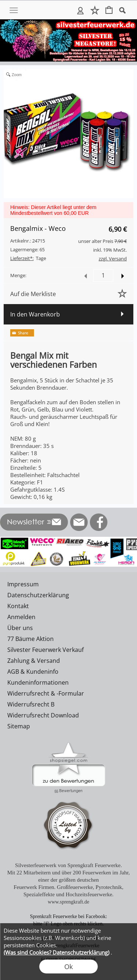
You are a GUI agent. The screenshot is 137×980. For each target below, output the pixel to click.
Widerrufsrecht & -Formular (46, 693)
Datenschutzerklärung (38, 595)
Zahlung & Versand (34, 661)
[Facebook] (99, 522)
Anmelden (81, 10)
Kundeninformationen (38, 682)
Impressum (23, 584)
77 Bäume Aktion (31, 639)
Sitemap (19, 726)
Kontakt (18, 606)
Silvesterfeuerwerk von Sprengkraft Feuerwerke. (68, 865)
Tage (28, 258)
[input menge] (103, 275)
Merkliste (95, 10)
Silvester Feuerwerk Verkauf (45, 650)
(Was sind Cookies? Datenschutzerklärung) (56, 952)
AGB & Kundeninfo (33, 672)
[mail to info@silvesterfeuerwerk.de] (79, 522)
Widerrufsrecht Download (43, 715)
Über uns (20, 628)
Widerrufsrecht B (31, 704)
